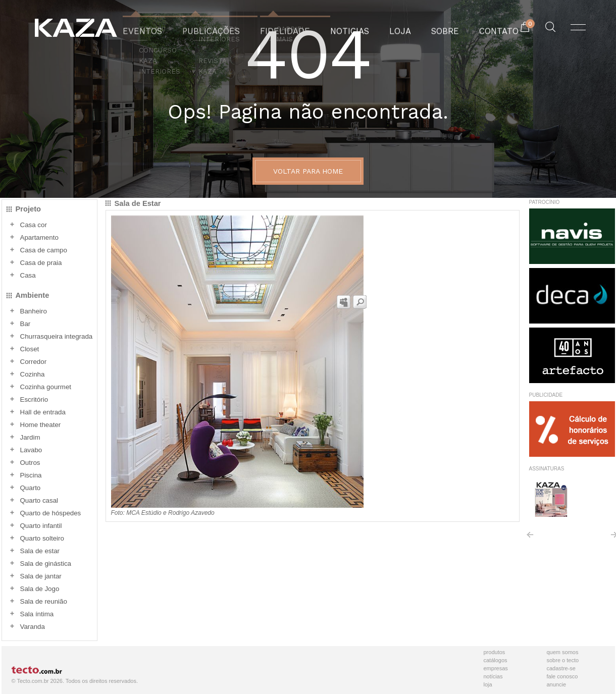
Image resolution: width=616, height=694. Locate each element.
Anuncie (557, 684)
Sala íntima (37, 614)
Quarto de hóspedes (51, 513)
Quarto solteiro (42, 538)
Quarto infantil (41, 526)
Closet (30, 349)
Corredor (34, 362)
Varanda (33, 627)
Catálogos (496, 660)
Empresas (496, 668)
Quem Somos (563, 652)
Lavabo (31, 450)
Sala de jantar (41, 576)
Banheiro (34, 311)
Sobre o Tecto (563, 660)
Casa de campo (44, 250)
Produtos (495, 652)
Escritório (34, 399)
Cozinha (33, 374)
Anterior (530, 538)
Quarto (31, 488)
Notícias (493, 676)
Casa (28, 275)
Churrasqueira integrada (57, 336)
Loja (488, 684)
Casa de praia (41, 263)
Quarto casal (39, 500)
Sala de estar (40, 551)
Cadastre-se (561, 668)
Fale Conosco (562, 676)
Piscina (31, 475)
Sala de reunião (44, 601)
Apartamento (39, 237)
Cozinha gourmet (46, 387)
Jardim (30, 437)
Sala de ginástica (46, 564)
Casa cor (34, 225)
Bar (25, 324)
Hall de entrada (43, 412)
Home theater (41, 425)
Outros (30, 463)
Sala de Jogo (40, 589)
